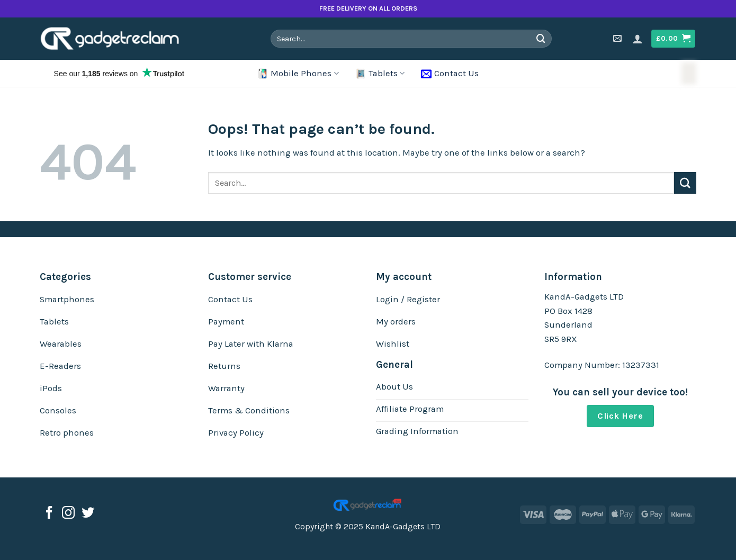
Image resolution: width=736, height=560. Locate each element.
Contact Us (450, 74)
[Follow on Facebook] (49, 514)
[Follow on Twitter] (88, 514)
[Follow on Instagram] (68, 514)
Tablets (380, 74)
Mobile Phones (298, 74)
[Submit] (541, 38)
